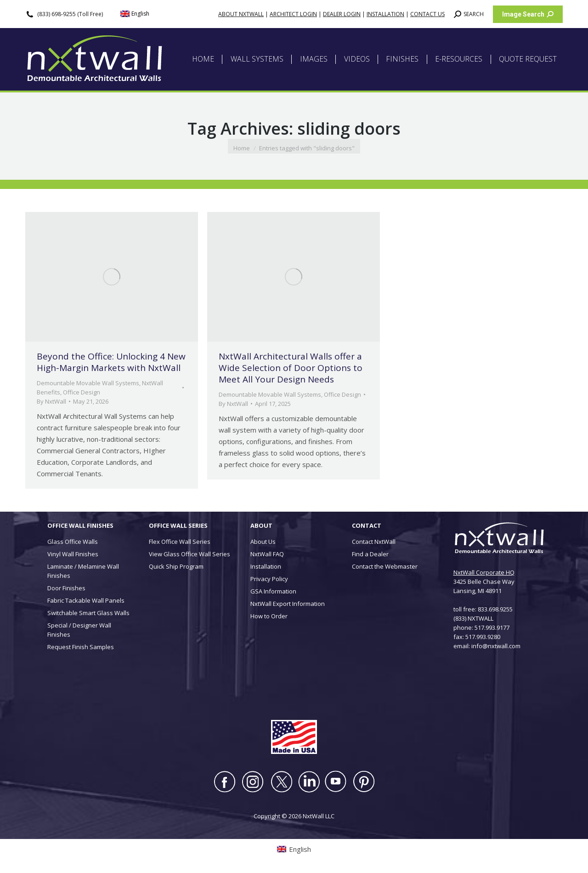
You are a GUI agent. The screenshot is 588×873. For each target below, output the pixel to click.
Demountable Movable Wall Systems (88, 383)
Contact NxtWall (374, 542)
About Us (263, 542)
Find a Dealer (370, 554)
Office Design (82, 392)
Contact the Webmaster (385, 566)
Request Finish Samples (81, 647)
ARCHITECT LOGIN (293, 14)
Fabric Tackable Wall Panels (86, 600)
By (51, 401)
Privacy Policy (269, 579)
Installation (266, 566)
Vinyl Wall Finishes (73, 554)
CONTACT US (427, 14)
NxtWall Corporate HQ (484, 572)
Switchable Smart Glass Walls (88, 613)
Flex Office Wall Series (180, 542)
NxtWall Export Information (288, 604)
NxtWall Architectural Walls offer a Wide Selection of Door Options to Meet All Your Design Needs (291, 368)
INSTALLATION (385, 14)
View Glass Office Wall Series (189, 554)
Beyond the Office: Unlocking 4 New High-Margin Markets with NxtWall (111, 362)
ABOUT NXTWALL (241, 14)
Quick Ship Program (176, 566)
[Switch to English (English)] (135, 14)
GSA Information (273, 591)
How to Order (269, 616)
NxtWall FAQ (267, 554)
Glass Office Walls (73, 542)
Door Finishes (66, 588)
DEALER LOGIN (342, 14)
